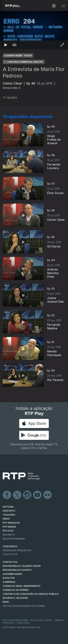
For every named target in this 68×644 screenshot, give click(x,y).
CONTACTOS (10, 562)
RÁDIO (6, 519)
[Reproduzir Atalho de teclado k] (6, 45)
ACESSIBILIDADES (12, 574)
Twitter (17, 495)
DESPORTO (9, 511)
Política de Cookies (41, 620)
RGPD (6, 602)
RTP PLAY (8, 531)
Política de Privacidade (15, 620)
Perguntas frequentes (17, 550)
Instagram (27, 495)
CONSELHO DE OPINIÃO (16, 590)
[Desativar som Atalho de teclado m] (15, 45)
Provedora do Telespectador (22, 566)
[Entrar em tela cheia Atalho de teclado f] (62, 45)
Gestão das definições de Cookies (24, 606)
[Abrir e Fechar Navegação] (63, 6)
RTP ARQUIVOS (11, 523)
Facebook (7, 495)
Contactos (10, 554)
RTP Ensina (9, 527)
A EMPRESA (9, 582)
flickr (48, 495)
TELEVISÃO (9, 515)
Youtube (38, 495)
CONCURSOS (10, 546)
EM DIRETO (9, 535)
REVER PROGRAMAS (14, 539)
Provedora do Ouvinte (17, 570)
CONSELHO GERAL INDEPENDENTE (22, 586)
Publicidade (23, 623)
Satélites (9, 578)
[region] (34, 30)
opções (10, 97)
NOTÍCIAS (8, 507)
